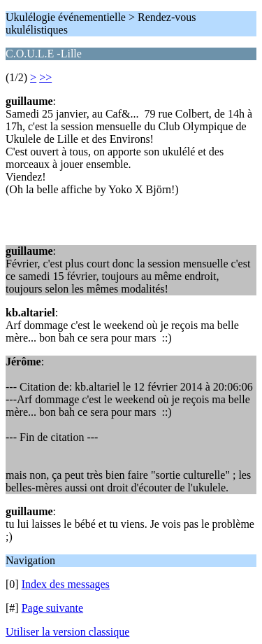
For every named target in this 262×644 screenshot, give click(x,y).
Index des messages (66, 584)
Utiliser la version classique (67, 632)
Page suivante (52, 608)
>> (45, 77)
